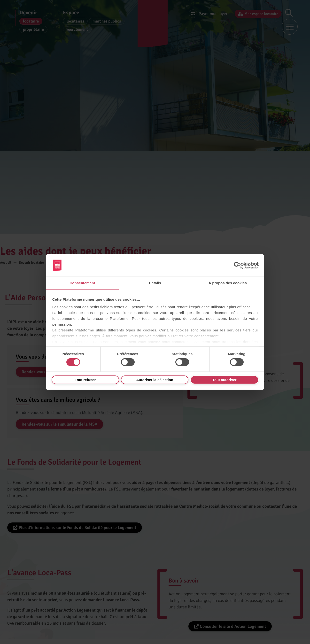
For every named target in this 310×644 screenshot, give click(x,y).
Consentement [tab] (82, 283)
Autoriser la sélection (155, 380)
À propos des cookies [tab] (228, 283)
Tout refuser (85, 380)
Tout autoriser (225, 380)
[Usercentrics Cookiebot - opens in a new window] (237, 265)
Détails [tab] (155, 283)
